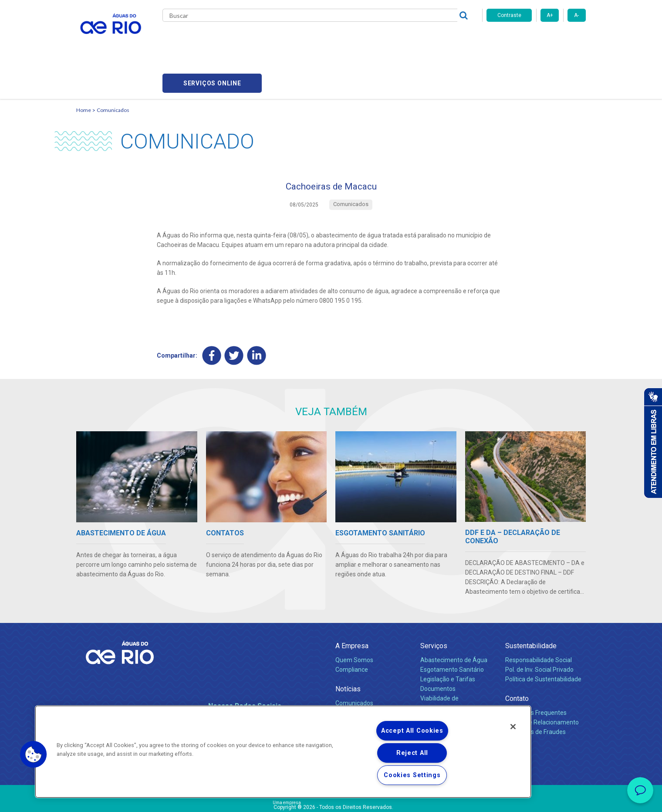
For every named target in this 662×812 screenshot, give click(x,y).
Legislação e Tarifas (448, 641)
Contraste (509, 15)
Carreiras (341, 39)
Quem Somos (354, 622)
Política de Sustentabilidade (543, 641)
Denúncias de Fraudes (535, 694)
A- (576, 15)
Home (84, 68)
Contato (517, 660)
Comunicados (113, 68)
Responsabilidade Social (539, 622)
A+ (550, 15)
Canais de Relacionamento (542, 684)
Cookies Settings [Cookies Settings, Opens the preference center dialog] (412, 775)
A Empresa (352, 607)
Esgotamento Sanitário (452, 631)
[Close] (513, 727)
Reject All (412, 753)
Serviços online (536, 39)
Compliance (352, 631)
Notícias (348, 651)
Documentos (438, 650)
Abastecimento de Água (454, 622)
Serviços (434, 607)
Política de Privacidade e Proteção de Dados (331, 799)
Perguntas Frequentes (536, 674)
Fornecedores (382, 39)
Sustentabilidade (531, 607)
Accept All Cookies (412, 731)
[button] (34, 754)
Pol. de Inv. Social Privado (539, 631)
